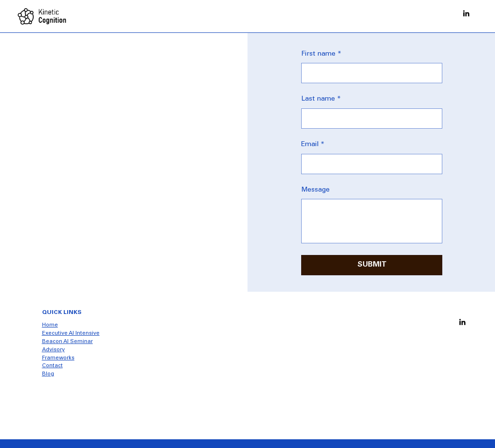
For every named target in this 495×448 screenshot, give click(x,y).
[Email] (369, 164)
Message (315, 190)
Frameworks (58, 358)
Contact (52, 366)
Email (313, 145)
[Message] (372, 221)
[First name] (369, 73)
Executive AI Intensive (71, 334)
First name (321, 55)
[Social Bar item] (466, 13)
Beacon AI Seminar (67, 342)
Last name (321, 100)
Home (50, 325)
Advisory (53, 350)
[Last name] (369, 119)
